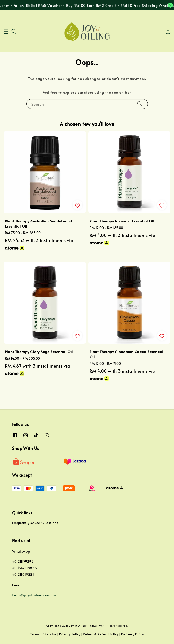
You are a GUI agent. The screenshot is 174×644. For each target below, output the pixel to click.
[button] (6, 31)
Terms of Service (43, 634)
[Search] (140, 104)
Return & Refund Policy (101, 634)
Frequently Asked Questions (35, 523)
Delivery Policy (133, 634)
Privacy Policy (70, 634)
